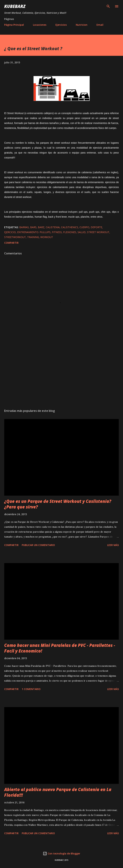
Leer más (113, 545)
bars (33, 227)
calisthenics (70, 227)
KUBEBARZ (15, 6)
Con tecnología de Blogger (61, 853)
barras (24, 227)
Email (100, 25)
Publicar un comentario (38, 545)
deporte (96, 227)
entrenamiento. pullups (34, 232)
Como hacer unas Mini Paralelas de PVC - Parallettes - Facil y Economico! (60, 648)
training (33, 237)
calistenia (53, 227)
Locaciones (40, 25)
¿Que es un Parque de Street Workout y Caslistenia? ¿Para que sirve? (58, 504)
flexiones (70, 232)
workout (47, 237)
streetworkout (15, 237)
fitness (57, 232)
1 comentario (31, 689)
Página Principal (14, 25)
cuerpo (84, 227)
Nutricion (82, 25)
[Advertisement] (61, 373)
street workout (98, 232)
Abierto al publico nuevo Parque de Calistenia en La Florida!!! (58, 792)
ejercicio (10, 232)
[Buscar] (108, 6)
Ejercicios (61, 25)
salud (82, 232)
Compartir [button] (11, 243)
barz (41, 227)
